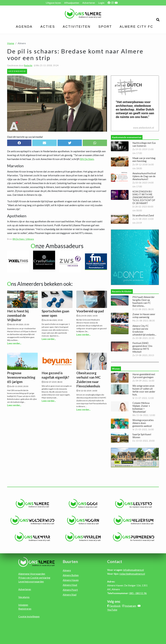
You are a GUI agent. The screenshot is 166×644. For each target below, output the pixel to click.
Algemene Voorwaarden (32, 574)
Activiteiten (77, 27)
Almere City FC (136, 27)
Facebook (115, 606)
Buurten (70, 561)
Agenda (24, 27)
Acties (48, 27)
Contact (115, 561)
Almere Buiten (71, 575)
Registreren (25, 609)
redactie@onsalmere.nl (132, 574)
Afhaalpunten (72, 3)
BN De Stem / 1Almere (23, 239)
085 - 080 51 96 (138, 593)
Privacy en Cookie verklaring (34, 578)
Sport (105, 27)
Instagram (130, 606)
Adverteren (89, 3)
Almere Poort (70, 590)
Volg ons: (114, 601)
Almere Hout (70, 585)
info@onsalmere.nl (133, 570)
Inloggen (23, 605)
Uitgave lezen (53, 3)
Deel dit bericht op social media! (25, 137)
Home (11, 43)
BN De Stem (87, 159)
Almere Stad (70, 595)
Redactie (28, 65)
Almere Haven (71, 580)
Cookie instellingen (29, 616)
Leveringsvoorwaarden (31, 581)
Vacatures (24, 597)
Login (101, 3)
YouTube (112, 610)
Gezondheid (17, 71)
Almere (67, 570)
